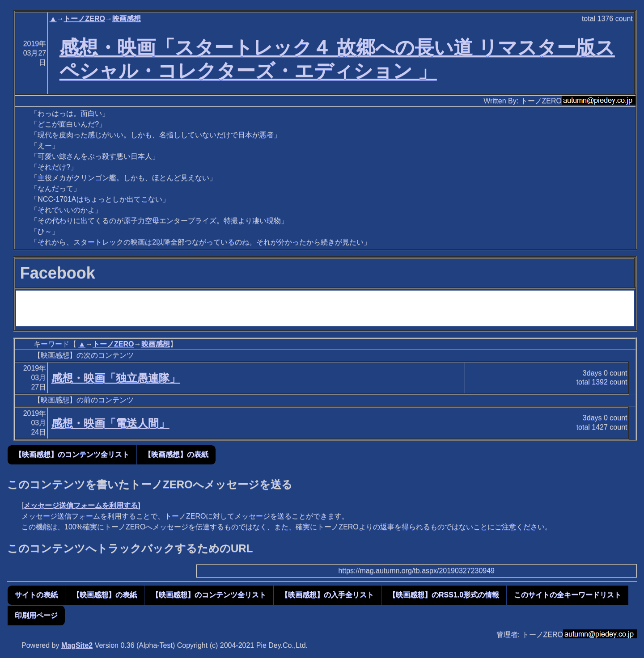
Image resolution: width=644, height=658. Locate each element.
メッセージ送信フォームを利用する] (82, 505)
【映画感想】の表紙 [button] (176, 454)
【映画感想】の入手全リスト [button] (327, 595)
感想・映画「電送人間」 (110, 423)
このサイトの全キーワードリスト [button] (568, 595)
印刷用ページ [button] (36, 615)
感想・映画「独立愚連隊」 (116, 378)
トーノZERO (84, 19)
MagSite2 (77, 645)
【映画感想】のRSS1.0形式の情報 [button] (444, 595)
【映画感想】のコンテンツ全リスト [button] (72, 454)
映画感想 (127, 19)
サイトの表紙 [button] (36, 595)
